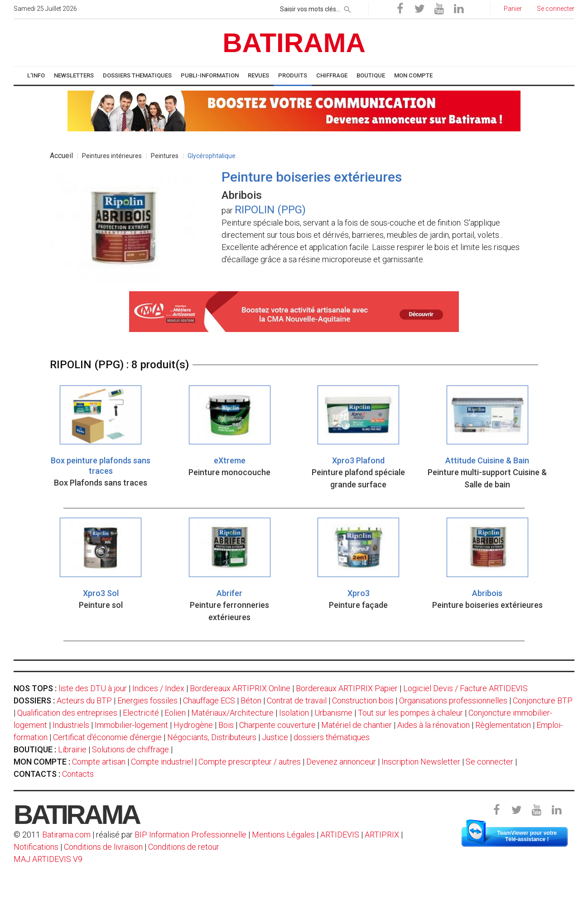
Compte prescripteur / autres (250, 762)
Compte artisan (99, 762)
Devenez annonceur (341, 762)
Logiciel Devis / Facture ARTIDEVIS (465, 688)
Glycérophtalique (212, 156)
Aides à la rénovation (434, 725)
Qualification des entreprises (67, 713)
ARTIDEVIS (340, 835)
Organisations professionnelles (453, 700)
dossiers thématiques (332, 737)
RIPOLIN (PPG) (270, 210)
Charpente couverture (277, 725)
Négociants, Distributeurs (212, 737)
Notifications (37, 847)
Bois (226, 725)
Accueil (61, 156)
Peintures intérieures (112, 156)
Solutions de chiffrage (130, 749)
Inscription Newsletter (421, 762)
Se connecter (489, 762)
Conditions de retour (184, 847)
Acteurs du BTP (84, 700)
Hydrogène (193, 725)
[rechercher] (347, 8)
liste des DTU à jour (93, 688)
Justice (275, 737)
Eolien (175, 713)
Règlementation (503, 725)
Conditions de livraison (103, 847)
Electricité (141, 713)
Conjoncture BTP (543, 700)
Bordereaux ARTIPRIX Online (240, 688)
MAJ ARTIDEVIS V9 (48, 859)
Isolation (294, 713)
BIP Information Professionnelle (190, 835)
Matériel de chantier (357, 725)
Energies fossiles (147, 700)
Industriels (71, 725)
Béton (251, 700)
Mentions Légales (283, 835)
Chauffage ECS (209, 700)
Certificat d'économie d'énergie (107, 737)
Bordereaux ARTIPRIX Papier (347, 688)
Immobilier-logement (131, 725)
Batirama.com (66, 835)
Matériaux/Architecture (232, 713)
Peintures (165, 156)
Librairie (72, 749)
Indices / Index (158, 688)
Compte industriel (162, 762)
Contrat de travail (297, 700)
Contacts (78, 774)
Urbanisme (333, 713)
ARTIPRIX (382, 835)
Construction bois (363, 700)
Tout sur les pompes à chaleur (410, 713)
